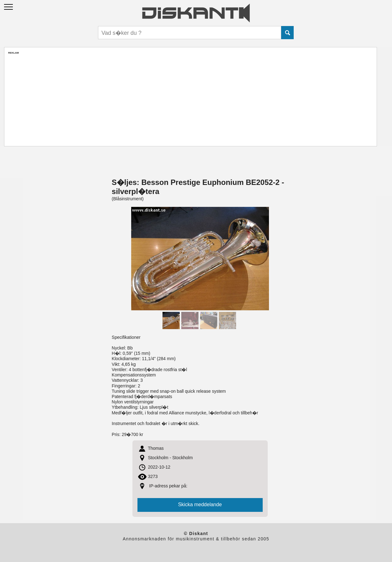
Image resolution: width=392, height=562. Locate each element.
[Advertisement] (190, 98)
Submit (287, 33)
